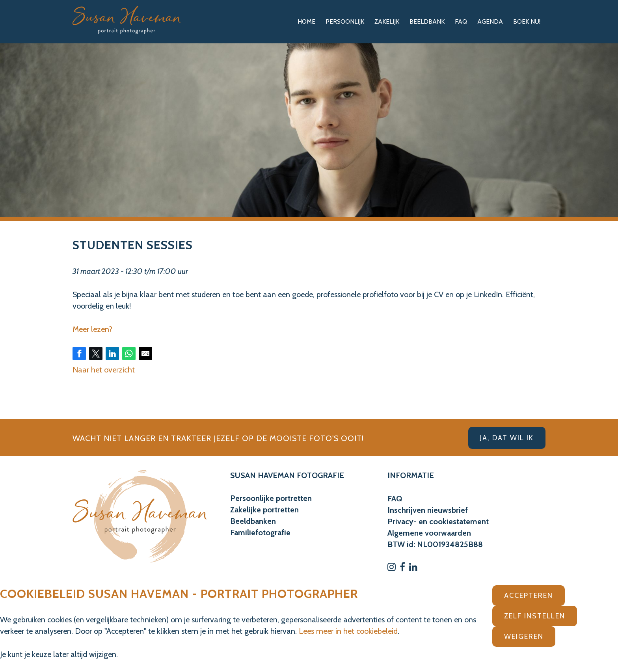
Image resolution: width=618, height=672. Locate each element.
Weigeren (524, 637)
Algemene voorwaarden (429, 533)
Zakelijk (387, 21)
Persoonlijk (345, 21)
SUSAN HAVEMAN (262, 475)
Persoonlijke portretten (271, 498)
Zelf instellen (535, 616)
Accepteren (529, 596)
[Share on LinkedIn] (112, 354)
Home (306, 21)
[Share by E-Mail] (145, 354)
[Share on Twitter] (96, 354)
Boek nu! (527, 21)
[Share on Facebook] (79, 354)
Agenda (490, 21)
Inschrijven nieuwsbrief (428, 510)
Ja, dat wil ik (507, 438)
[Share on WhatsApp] (129, 354)
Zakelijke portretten (264, 510)
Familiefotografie (260, 532)
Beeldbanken (253, 521)
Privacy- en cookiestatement (438, 521)
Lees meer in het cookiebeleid (348, 631)
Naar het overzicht (104, 370)
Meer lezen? (92, 329)
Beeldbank (427, 21)
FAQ (461, 21)
